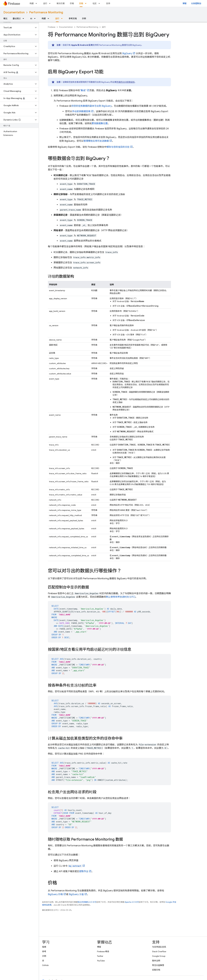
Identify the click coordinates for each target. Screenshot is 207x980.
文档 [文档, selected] (81, 3)
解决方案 (61, 3)
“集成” (83, 90)
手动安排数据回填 (81, 111)
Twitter (100, 956)
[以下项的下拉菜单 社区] (100, 3)
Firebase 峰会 (103, 951)
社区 (95, 3)
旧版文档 (156, 970)
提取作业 (84, 871)
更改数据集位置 (100, 123)
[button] (17, 28)
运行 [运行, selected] (57, 19)
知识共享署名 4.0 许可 (87, 902)
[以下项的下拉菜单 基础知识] (24, 19)
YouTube (101, 961)
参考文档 (73, 19)
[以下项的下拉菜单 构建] (37, 3)
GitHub (45, 965)
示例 (84, 19)
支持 (108, 3)
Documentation (14, 12)
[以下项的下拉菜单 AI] (36, 19)
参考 (44, 951)
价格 (72, 3)
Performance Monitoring (46, 12)
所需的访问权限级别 (125, 82)
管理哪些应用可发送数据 (96, 141)
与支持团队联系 (159, 947)
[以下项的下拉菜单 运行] (51, 3)
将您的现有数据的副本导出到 (91, 106)
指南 (44, 947)
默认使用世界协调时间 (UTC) (121, 597)
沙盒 (76, 894)
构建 (32, 3)
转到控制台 (196, 3)
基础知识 (17, 19)
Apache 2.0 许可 (132, 902)
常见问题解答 (158, 965)
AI (31, 19)
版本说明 (156, 961)
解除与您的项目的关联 (118, 147)
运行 (45, 3)
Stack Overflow (159, 951)
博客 (185, 3)
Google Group (159, 956)
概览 (5, 19)
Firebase (52, 27)
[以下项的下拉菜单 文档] (87, 3)
